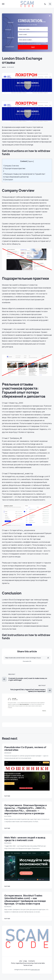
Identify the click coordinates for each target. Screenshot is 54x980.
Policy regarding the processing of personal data (28, 963)
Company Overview (11, 166)
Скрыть (31, 161)
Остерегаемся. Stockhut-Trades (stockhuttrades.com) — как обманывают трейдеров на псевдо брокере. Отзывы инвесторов (25, 899)
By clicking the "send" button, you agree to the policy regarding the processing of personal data (32, 43)
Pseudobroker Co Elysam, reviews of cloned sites (25, 748)
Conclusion (8, 180)
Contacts (32, 961)
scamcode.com (35, 970)
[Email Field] (33, 35)
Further (7, 796)
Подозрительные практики (14, 168)
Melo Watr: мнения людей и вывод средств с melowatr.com (25, 839)
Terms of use (28, 965)
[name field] (33, 29)
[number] (33, 40)
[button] (3, 4)
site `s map (23, 961)
